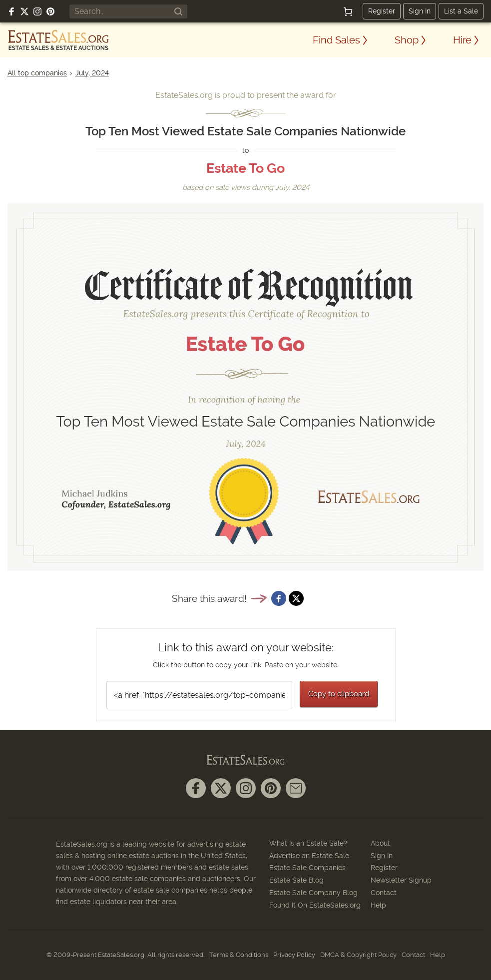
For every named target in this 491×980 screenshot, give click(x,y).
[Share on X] (296, 598)
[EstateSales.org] (58, 40)
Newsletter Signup (401, 880)
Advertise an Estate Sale (309, 856)
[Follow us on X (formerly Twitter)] (24, 11)
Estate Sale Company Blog (313, 893)
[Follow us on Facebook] (11, 11)
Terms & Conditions (239, 955)
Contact (384, 893)
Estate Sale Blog (296, 880)
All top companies (37, 73)
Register (382, 11)
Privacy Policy (294, 955)
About (380, 843)
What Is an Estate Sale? (308, 843)
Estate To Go (245, 168)
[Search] (178, 11)
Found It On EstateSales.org (315, 905)
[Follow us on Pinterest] (50, 11)
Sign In (420, 11)
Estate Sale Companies (307, 868)
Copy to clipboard (339, 694)
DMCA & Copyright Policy (358, 955)
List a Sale (461, 11)
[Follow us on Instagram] (37, 11)
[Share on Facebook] (279, 598)
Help (378, 905)
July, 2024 (92, 73)
